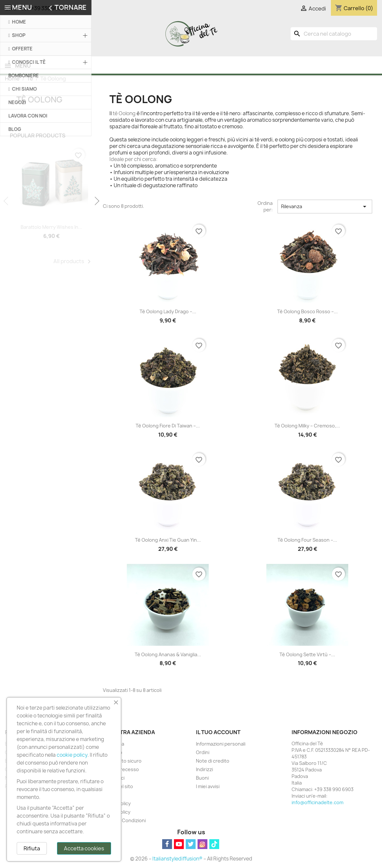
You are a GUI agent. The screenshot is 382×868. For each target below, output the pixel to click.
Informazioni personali (221, 744)
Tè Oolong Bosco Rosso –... (307, 312)
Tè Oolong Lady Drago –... (168, 312)
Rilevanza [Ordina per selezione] (325, 207)
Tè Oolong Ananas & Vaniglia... (168, 655)
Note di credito (213, 761)
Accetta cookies (84, 848)
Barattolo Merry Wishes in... (51, 228)
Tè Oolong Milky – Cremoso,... (307, 426)
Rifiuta (32, 848)
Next (96, 202)
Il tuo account (218, 733)
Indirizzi (204, 770)
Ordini (203, 753)
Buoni (202, 778)
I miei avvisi (208, 787)
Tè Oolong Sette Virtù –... (307, 655)
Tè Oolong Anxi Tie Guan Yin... (168, 541)
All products (73, 262)
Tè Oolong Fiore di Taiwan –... (168, 426)
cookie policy (72, 755)
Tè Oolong (39, 100)
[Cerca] (334, 34)
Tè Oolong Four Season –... (307, 541)
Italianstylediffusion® (177, 859)
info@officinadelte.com (317, 803)
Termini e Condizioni (123, 821)
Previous (7, 202)
